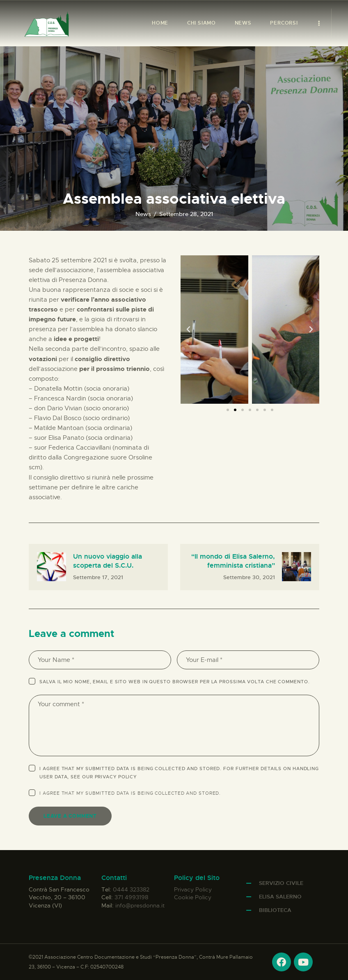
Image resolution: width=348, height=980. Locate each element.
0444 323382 (131, 889)
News (143, 214)
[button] (188, 330)
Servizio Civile (281, 883)
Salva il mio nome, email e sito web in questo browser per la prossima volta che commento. (174, 682)
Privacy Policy (116, 777)
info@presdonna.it (140, 905)
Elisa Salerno (280, 897)
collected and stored (187, 793)
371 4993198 (131, 897)
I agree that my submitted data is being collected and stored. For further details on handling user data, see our (179, 773)
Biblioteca (275, 910)
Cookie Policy (193, 897)
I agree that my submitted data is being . (130, 793)
